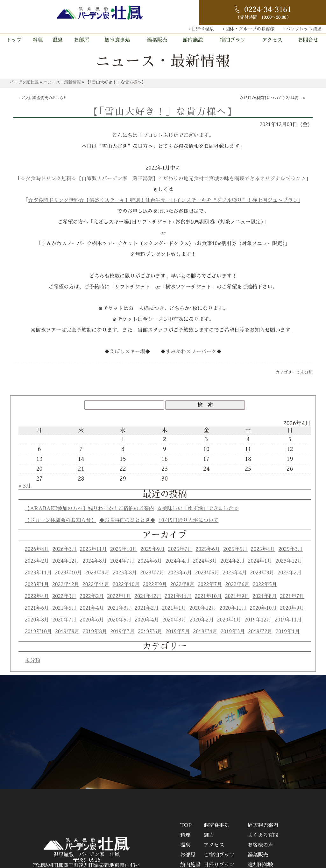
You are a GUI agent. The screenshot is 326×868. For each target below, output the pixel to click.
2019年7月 (122, 632)
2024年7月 (122, 561)
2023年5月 (207, 573)
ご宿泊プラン (219, 855)
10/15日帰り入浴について (188, 520)
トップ (14, 40)
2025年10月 (124, 549)
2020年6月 (92, 620)
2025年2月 (37, 561)
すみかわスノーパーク (191, 352)
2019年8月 (95, 632)
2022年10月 (126, 585)
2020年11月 (233, 608)
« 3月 (25, 486)
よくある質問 (263, 835)
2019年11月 (288, 620)
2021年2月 (147, 608)
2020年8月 (37, 620)
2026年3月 (65, 549)
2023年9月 (97, 573)
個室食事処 (117, 40)
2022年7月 (210, 585)
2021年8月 (265, 596)
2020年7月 (64, 620)
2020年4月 (147, 620)
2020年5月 (119, 620)
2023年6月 (180, 573)
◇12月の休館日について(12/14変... (271, 98)
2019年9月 (67, 632)
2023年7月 (152, 573)
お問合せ (308, 40)
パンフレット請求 (304, 29)
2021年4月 (92, 608)
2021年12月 (148, 596)
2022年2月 (92, 596)
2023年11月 (38, 573)
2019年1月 (288, 632)
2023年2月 (290, 573)
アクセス (272, 40)
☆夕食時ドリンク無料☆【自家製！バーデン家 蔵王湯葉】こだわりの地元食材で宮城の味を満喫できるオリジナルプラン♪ (163, 179)
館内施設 (193, 40)
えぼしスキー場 (127, 352)
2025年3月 (290, 549)
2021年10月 (208, 596)
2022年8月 (182, 585)
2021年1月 (174, 608)
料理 (38, 40)
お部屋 (81, 40)
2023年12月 (289, 561)
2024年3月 (205, 561)
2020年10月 (263, 608)
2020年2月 (202, 620)
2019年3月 (233, 632)
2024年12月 (66, 561)
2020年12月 (203, 608)
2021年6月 (37, 608)
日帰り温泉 (203, 29)
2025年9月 (153, 549)
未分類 (306, 372)
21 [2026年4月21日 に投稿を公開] (81, 469)
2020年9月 (292, 608)
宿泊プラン (232, 40)
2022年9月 (155, 585)
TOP (186, 825)
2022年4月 (37, 596)
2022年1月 (119, 596)
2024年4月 (177, 561)
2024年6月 (150, 561)
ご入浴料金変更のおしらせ (45, 98)
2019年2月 (260, 632)
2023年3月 (262, 573)
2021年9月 (237, 596)
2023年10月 (69, 573)
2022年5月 (265, 585)
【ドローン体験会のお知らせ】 (60, 520)
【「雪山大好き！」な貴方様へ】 (163, 112)
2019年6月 (150, 632)
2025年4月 (263, 549)
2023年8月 (125, 573)
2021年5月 (64, 608)
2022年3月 (64, 596)
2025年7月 (180, 549)
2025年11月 (93, 549)
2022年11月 (96, 585)
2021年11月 (178, 596)
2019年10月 (38, 632)
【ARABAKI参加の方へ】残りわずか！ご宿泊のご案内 (89, 509)
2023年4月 (235, 573)
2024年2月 (232, 561)
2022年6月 (237, 585)
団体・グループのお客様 (250, 29)
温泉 (58, 40)
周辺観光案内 (263, 825)
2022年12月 (66, 585)
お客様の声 (260, 845)
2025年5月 (235, 549)
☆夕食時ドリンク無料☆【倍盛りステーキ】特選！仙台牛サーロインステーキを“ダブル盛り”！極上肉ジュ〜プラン (163, 200)
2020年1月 (229, 620)
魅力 (209, 835)
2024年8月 (95, 561)
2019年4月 (205, 632)
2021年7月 (292, 596)
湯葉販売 (157, 40)
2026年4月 (37, 549)
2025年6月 (208, 549)
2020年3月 (174, 620)
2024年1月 (260, 561)
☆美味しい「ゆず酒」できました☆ (198, 509)
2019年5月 (178, 632)
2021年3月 (119, 608)
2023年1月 (37, 585)
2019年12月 (258, 620)
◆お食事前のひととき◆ (127, 520)
